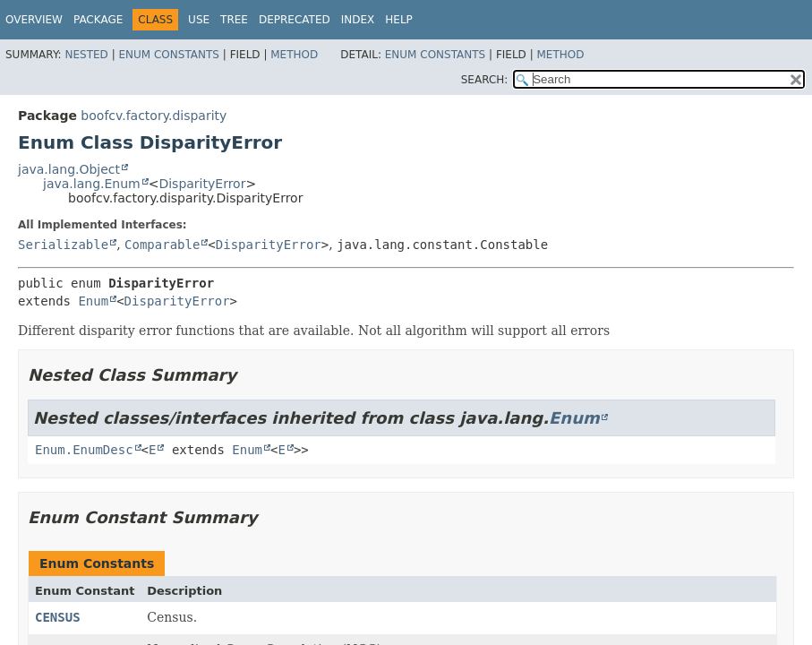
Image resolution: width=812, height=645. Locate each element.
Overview (34, 20)
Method (294, 55)
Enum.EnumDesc (84, 450)
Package (98, 20)
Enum (93, 301)
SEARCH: (485, 80)
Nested (86, 55)
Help (399, 20)
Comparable (162, 245)
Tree (234, 20)
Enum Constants (168, 55)
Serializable (63, 245)
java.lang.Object (69, 169)
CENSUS (58, 617)
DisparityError (202, 184)
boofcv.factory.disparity (154, 116)
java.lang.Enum (92, 184)
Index (358, 20)
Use (199, 20)
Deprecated (295, 20)
